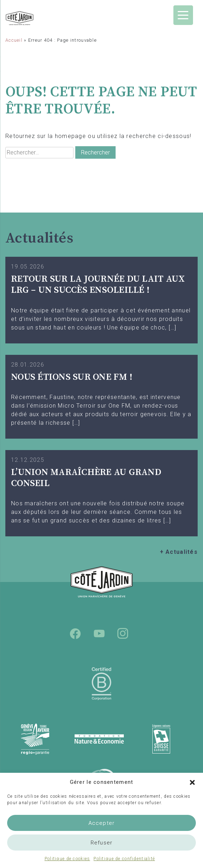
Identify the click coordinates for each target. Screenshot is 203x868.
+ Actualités (179, 552)
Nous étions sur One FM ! (72, 377)
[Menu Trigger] (183, 15)
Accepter (102, 823)
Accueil (14, 40)
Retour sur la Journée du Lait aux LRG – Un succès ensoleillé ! (98, 285)
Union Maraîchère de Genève (34, 18)
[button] (192, 782)
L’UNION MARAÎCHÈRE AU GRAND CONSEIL (86, 478)
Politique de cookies (67, 859)
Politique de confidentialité (124, 859)
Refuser (101, 843)
